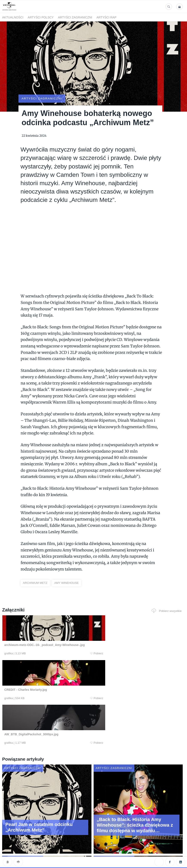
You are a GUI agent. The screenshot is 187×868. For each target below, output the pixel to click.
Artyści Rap (106, 17)
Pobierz (52, 642)
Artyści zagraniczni (75, 17)
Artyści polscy (41, 17)
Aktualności (13, 17)
